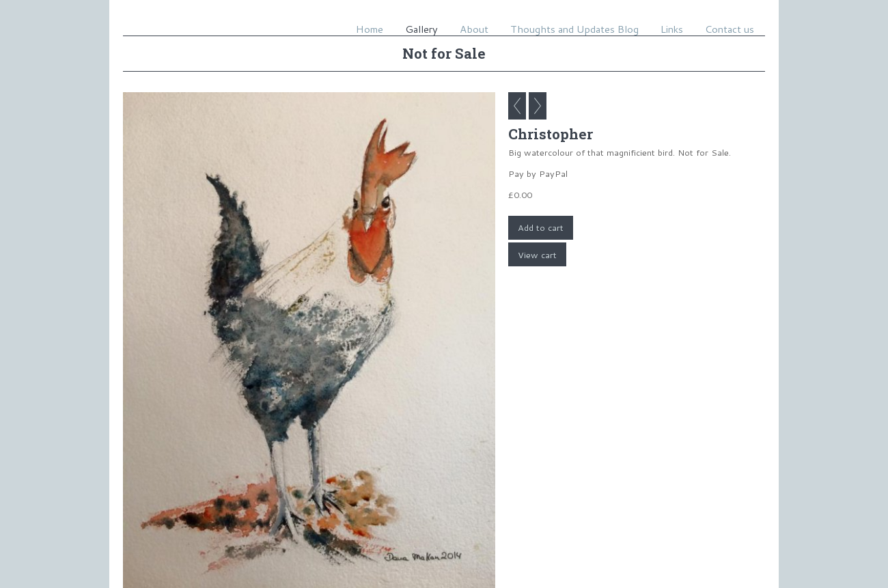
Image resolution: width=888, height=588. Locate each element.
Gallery (421, 29)
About (474, 29)
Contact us (730, 29)
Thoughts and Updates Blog (574, 29)
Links (672, 29)
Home (370, 29)
